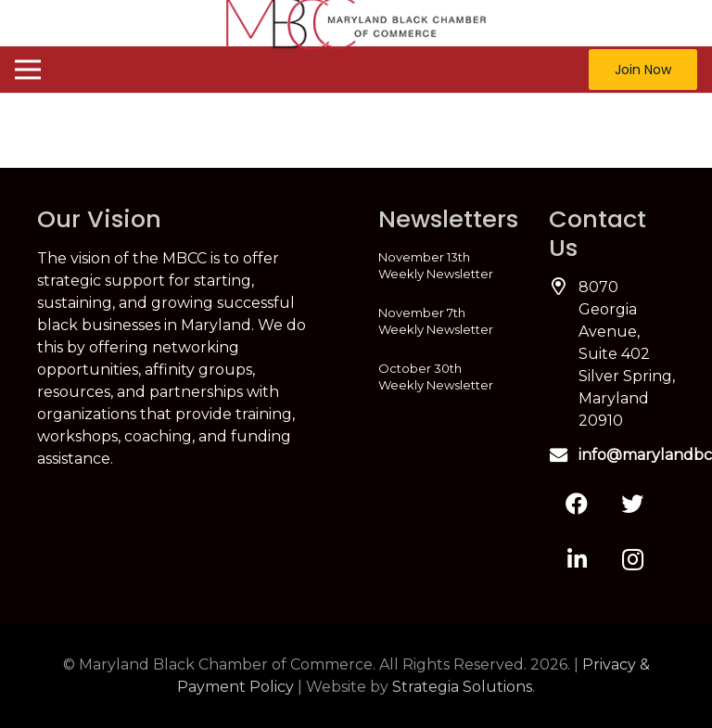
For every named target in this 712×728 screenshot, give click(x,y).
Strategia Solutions (462, 687)
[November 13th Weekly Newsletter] (441, 265)
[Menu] (28, 70)
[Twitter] (632, 504)
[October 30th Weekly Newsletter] (441, 377)
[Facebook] (577, 504)
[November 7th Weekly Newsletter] (441, 321)
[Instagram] (632, 559)
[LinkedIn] (577, 559)
